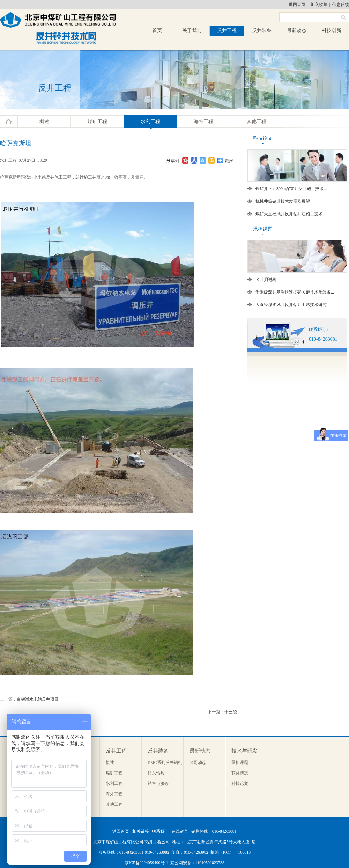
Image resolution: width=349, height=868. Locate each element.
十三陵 (231, 712)
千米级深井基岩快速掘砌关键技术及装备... (295, 292)
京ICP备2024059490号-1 (146, 863)
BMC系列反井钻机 (165, 762)
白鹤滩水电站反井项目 (38, 699)
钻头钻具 (156, 773)
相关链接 (141, 831)
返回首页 (297, 5)
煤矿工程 (97, 121)
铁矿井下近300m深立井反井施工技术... (291, 189)
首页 (157, 31)
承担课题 (240, 762)
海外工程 (203, 121)
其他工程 (257, 121)
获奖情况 (240, 773)
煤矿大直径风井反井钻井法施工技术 (289, 214)
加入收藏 (319, 5)
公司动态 (198, 762)
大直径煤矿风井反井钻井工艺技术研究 (291, 305)
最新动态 (297, 31)
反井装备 (262, 31)
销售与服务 (158, 783)
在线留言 (180, 831)
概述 (44, 121)
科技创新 (332, 31)
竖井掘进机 (266, 280)
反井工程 (227, 31)
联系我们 (160, 831)
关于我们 (192, 31)
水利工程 (150, 121)
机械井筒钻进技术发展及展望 (283, 201)
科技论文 (240, 783)
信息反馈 (341, 5)
